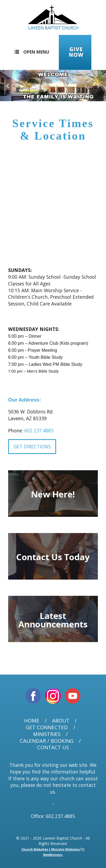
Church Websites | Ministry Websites (51, 849)
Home (32, 721)
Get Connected (47, 727)
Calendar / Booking (47, 741)
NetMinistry (53, 855)
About (61, 721)
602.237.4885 (39, 430)
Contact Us (53, 747)
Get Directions (32, 446)
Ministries (47, 734)
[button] (8, 86)
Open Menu (32, 52)
